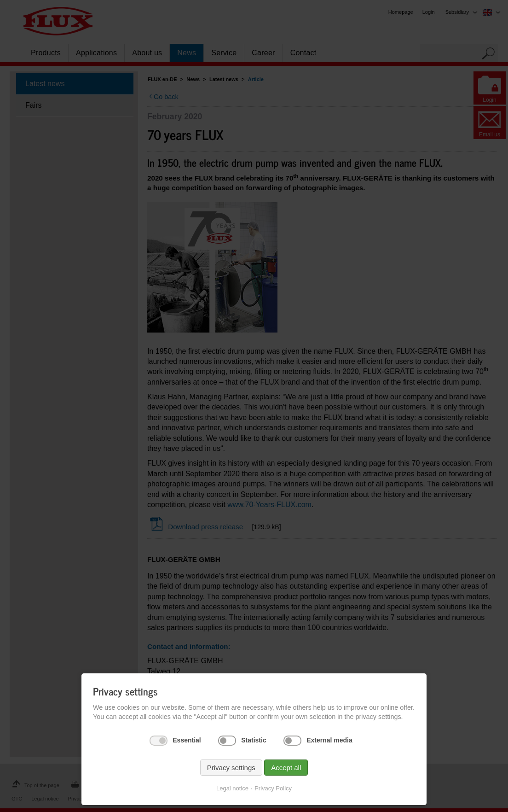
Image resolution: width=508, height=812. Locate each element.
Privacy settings (231, 768)
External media (329, 740)
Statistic (254, 740)
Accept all (286, 768)
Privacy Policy (273, 788)
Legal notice (232, 788)
